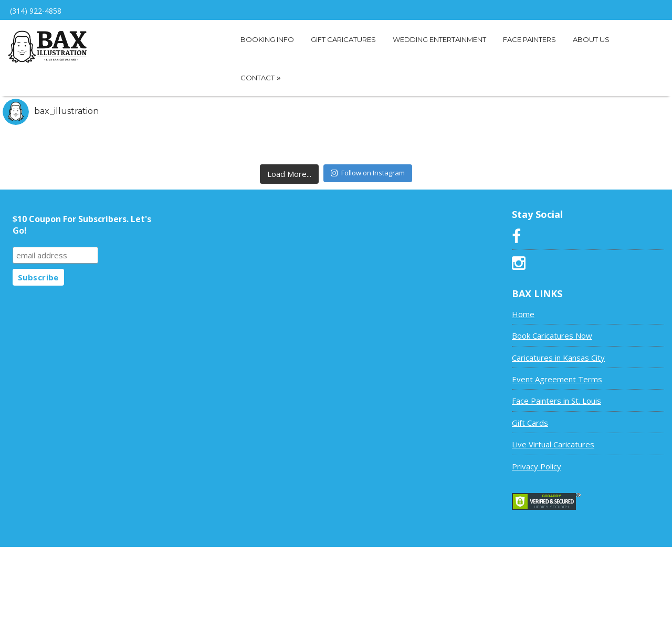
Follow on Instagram (368, 173)
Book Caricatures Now (552, 336)
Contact (261, 77)
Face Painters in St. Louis (556, 401)
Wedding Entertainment (439, 39)
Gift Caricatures (343, 39)
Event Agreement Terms (557, 379)
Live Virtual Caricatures (553, 444)
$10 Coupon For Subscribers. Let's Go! (82, 225)
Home (523, 314)
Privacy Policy (537, 466)
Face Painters (529, 39)
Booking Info (267, 39)
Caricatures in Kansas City (558, 358)
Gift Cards (530, 423)
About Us (591, 39)
